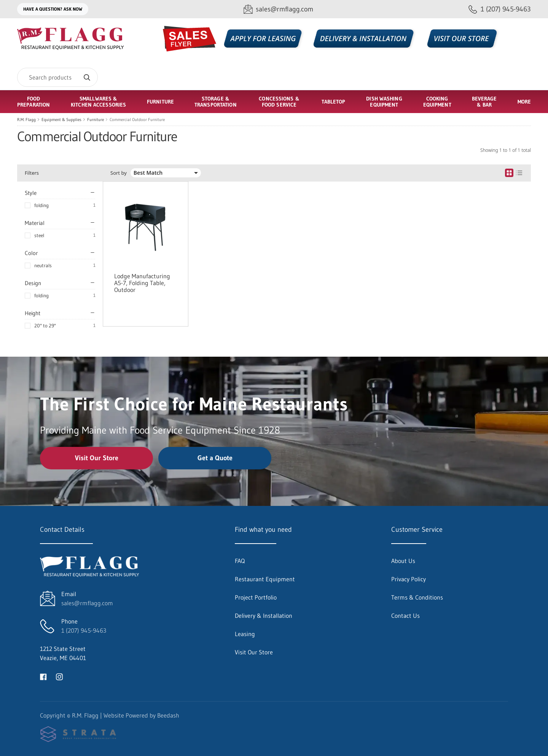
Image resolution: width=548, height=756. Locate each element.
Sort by (119, 173)
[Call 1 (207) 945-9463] (500, 9)
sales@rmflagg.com (87, 603)
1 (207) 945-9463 (84, 630)
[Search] (57, 77)
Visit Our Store (97, 458)
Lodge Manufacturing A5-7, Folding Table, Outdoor (142, 283)
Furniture (96, 120)
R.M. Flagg (26, 120)
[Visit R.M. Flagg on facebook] (43, 676)
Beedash (168, 715)
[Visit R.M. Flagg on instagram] (59, 676)
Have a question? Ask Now (53, 9)
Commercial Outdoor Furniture (137, 120)
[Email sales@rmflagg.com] (278, 9)
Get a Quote (215, 458)
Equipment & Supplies (61, 120)
